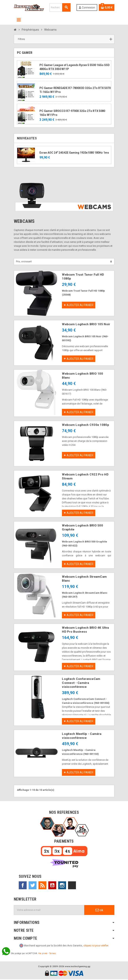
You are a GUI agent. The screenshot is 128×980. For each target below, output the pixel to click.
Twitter (33, 886)
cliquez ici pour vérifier (96, 946)
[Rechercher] (60, 7)
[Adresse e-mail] (49, 911)
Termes (53, 954)
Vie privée (43, 954)
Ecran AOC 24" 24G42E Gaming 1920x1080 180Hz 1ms (74, 153)
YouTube (52, 886)
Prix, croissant (24, 261)
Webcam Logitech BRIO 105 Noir (86, 324)
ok (99, 911)
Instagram (62, 886)
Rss (42, 886)
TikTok (72, 886)
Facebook (23, 886)
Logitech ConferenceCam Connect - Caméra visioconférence (81, 683)
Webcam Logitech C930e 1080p (85, 425)
